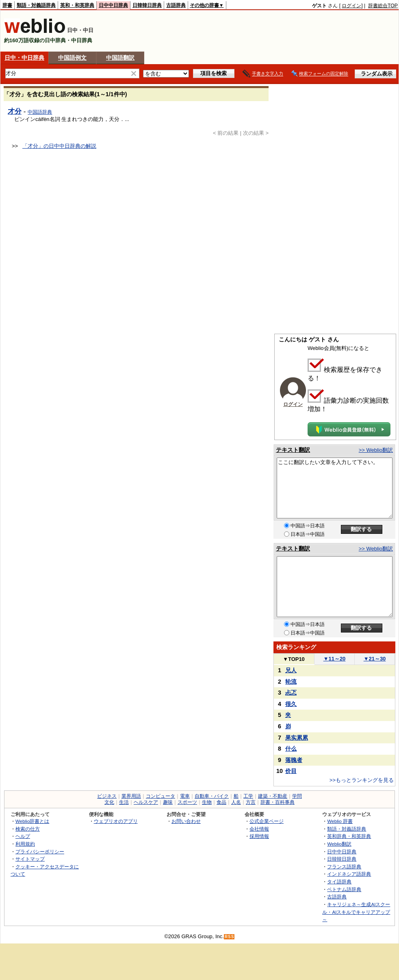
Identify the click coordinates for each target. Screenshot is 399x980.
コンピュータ (160, 796)
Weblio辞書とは (32, 821)
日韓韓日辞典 (147, 5)
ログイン (351, 6)
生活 (124, 802)
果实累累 (297, 738)
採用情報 (259, 836)
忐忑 (291, 693)
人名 (236, 802)
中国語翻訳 (120, 58)
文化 (109, 802)
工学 (248, 796)
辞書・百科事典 (278, 802)
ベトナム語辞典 (344, 889)
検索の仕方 (28, 829)
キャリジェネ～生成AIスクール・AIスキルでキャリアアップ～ (356, 912)
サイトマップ (30, 859)
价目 (291, 771)
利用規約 (25, 844)
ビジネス (107, 796)
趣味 (168, 802)
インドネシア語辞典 (349, 874)
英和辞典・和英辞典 (349, 836)
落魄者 (294, 760)
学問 (297, 796)
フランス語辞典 (344, 867)
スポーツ (187, 802)
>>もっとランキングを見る (362, 780)
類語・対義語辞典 (36, 5)
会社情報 (259, 829)
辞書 (7, 5)
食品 (221, 802)
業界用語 (131, 796)
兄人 (291, 670)
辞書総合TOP (383, 6)
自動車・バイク (212, 796)
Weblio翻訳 (339, 844)
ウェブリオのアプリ (116, 821)
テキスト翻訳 (293, 450)
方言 (251, 802)
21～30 (375, 659)
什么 (291, 749)
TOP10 (294, 659)
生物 (207, 802)
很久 (291, 704)
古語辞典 (176, 5)
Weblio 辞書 (340, 821)
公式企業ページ (267, 821)
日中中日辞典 (113, 5)
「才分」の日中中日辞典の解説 (59, 146)
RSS (230, 937)
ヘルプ (23, 836)
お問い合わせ (186, 821)
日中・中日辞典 (24, 58)
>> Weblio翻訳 (376, 450)
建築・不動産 (273, 796)
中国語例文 (72, 58)
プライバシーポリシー (40, 852)
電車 (185, 796)
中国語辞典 (40, 112)
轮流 (291, 682)
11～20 (335, 659)
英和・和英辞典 (77, 5)
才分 (15, 111)
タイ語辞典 (339, 882)
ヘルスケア (146, 802)
